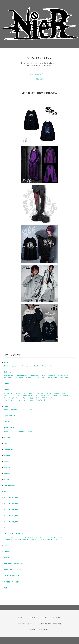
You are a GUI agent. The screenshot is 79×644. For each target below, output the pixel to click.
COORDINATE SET (12, 576)
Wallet (56, 393)
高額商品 (7, 455)
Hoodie (36, 366)
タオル (53, 398)
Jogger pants (39, 378)
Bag (25, 393)
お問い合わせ (39, 79)
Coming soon (10, 449)
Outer (6, 384)
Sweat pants (9, 376)
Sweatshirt (26, 366)
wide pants (8, 378)
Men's (6, 558)
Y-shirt (45, 366)
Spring (7, 461)
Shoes (18, 393)
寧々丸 (34, 540)
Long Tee (16, 366)
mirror (6, 396)
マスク (45, 398)
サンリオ (64, 537)
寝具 (31, 398)
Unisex (7, 552)
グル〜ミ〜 (8, 540)
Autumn (7, 474)
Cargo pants (65, 378)
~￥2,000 (8, 492)
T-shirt (7, 366)
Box (6, 443)
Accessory (8, 393)
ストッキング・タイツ (12, 398)
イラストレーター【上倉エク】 (51, 540)
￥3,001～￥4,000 (11, 504)
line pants (19, 378)
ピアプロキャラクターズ (13, 537)
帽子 (31, 393)
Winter (7, 480)
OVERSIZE (8, 422)
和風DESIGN (9, 428)
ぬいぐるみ (40, 393)
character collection (12, 570)
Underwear (53, 396)
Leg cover (16, 396)
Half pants (35, 376)
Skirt (44, 376)
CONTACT (57, 618)
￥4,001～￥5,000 (11, 510)
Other (28, 378)
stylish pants (63, 376)
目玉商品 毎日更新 (11, 582)
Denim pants (52, 378)
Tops (6, 362)
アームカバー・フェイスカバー (34, 396)
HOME (20, 618)
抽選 (6, 588)
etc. (31, 400)
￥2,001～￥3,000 (11, 498)
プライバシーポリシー (26, 624)
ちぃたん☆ (29, 537)
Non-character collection (14, 564)
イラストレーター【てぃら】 (47, 537)
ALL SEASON (9, 486)
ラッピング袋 (41, 400)
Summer (7, 467)
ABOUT (32, 618)
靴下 (25, 398)
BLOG (44, 618)
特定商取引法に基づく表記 (51, 624)
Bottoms (8, 372)
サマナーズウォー (22, 540)
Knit (52, 366)
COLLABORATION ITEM (14, 534)
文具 (38, 398)
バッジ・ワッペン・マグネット (15, 400)
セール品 (7, 437)
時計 (63, 393)
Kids (6, 406)
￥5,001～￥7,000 (11, 516)
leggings (52, 376)
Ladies (7, 546)
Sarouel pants (22, 376)
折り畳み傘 (64, 396)
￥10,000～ (8, 528)
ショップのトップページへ (39, 74)
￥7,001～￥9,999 (11, 522)
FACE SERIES (10, 416)
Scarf (49, 393)
